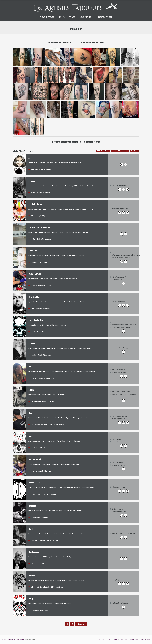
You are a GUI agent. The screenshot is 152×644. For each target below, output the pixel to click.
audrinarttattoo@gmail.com (120, 209)
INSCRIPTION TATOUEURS (106, 17)
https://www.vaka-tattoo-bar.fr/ (121, 416)
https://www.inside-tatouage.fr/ (121, 185)
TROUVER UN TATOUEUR (47, 17)
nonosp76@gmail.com (118, 580)
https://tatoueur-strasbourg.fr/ (121, 392)
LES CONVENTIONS (85, 17)
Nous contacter (134, 639)
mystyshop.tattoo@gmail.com (120, 603)
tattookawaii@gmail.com (119, 511)
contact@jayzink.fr (117, 442)
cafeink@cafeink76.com (119, 279)
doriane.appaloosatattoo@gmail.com (122, 348)
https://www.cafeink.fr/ (119, 277)
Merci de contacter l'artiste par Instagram (124, 533)
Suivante (81, 624)
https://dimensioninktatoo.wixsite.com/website (123, 325)
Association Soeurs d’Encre (121, 639)
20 (105, 151)
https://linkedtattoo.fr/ (119, 370)
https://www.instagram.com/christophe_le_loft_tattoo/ (125, 255)
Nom (124, 151)
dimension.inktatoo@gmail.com (121, 327)
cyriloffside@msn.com (118, 301)
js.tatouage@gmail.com (119, 487)
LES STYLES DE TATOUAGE (67, 17)
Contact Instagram (117, 509)
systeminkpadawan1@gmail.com (121, 258)
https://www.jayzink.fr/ (119, 439)
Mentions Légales (146, 639)
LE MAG (109, 639)
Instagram (102, 639)
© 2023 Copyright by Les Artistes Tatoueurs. (14, 639)
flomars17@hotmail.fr (118, 419)
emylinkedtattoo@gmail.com (120, 372)
